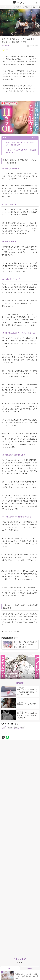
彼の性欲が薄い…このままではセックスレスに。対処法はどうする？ (27, 715)
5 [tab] (26, 678)
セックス (10, 727)
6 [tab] (31, 678)
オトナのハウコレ (6, 7)
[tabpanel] (20, 667)
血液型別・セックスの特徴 (27, 704)
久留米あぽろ (21, 688)
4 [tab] (22, 678)
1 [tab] (9, 678)
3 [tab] (18, 678)
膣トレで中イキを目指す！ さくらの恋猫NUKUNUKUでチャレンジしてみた (28, 692)
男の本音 (17, 727)
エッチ (4, 727)
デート (23, 727)
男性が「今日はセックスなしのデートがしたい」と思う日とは (21, 144)
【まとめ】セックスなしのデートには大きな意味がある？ (21, 151)
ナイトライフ (18, 7)
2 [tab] (14, 678)
